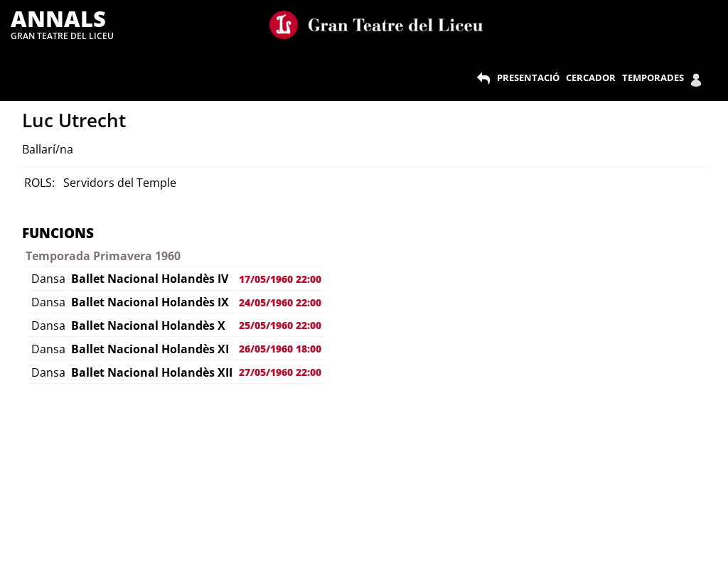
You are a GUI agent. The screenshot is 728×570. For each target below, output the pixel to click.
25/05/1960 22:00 (280, 325)
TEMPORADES (653, 77)
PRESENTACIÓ (528, 77)
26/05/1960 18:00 (280, 349)
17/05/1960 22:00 (280, 279)
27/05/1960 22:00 (280, 372)
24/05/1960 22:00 (280, 302)
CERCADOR (591, 77)
